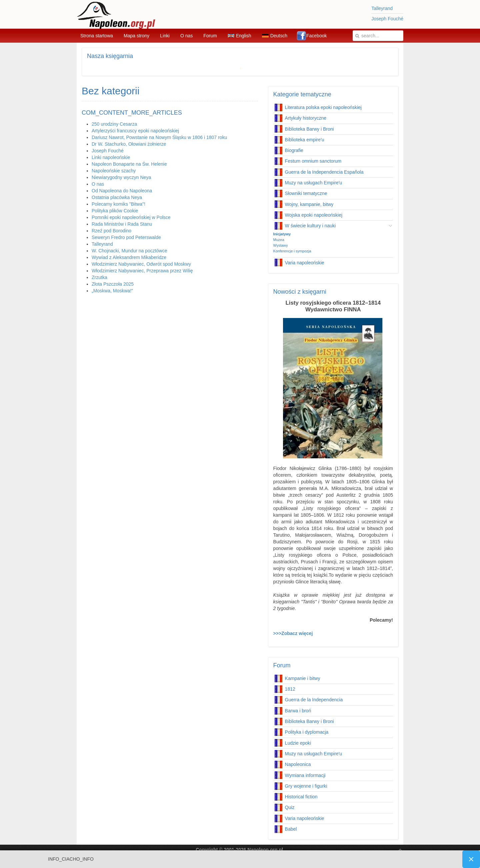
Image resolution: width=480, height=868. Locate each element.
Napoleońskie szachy (114, 171)
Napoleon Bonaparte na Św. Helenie (129, 164)
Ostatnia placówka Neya (117, 197)
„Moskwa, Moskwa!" (112, 291)
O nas (98, 184)
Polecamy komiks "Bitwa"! (118, 204)
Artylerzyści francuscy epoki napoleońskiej (135, 131)
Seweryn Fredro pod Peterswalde (126, 237)
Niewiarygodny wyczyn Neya (121, 177)
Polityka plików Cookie (115, 211)
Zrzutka (99, 277)
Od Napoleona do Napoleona (122, 191)
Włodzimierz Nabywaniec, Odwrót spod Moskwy (141, 264)
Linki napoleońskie (111, 157)
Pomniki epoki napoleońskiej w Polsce (131, 217)
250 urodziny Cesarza (114, 124)
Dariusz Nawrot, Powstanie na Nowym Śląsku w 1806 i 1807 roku (159, 137)
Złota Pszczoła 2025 (113, 284)
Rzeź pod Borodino (111, 231)
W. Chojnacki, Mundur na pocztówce (129, 251)
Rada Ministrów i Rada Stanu (122, 224)
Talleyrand (382, 8)
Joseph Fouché (387, 19)
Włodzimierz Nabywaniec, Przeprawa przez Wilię (142, 271)
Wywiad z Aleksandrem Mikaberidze (129, 257)
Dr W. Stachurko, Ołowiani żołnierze (129, 144)
